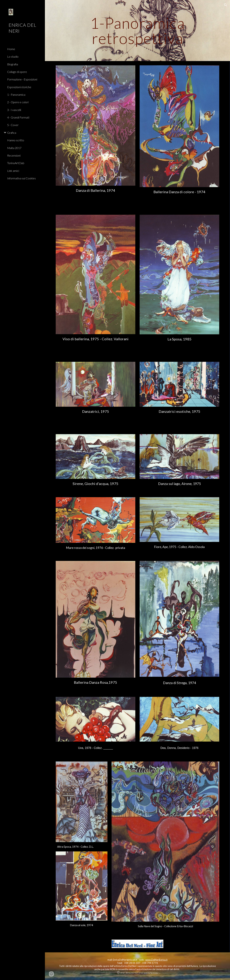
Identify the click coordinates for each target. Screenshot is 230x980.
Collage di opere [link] (17, 72)
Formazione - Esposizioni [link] (22, 79)
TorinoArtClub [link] (16, 163)
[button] (226, 5)
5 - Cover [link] (13, 125)
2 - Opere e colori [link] (18, 102)
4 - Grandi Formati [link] (18, 117)
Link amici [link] (13, 171)
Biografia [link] (13, 64)
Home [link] (11, 49)
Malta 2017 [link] (14, 148)
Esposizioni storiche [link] (19, 87)
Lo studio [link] (13, 56)
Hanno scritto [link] (16, 140)
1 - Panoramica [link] (16, 95)
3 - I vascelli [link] (14, 110)
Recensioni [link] (14, 155)
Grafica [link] (12, 133)
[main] (138, 31)
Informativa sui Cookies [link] (21, 178)
